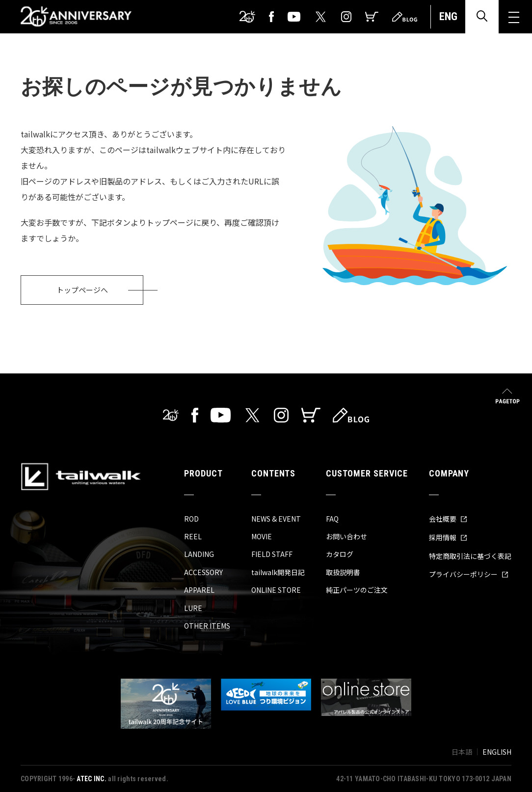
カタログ (340, 554)
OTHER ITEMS (207, 626)
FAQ (332, 519)
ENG (448, 16)
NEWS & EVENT (276, 519)
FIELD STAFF (272, 554)
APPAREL (199, 590)
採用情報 (448, 537)
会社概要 (448, 519)
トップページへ (82, 290)
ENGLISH (497, 752)
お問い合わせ (346, 536)
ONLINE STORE (276, 590)
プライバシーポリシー (469, 574)
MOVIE (262, 536)
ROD (191, 519)
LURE (193, 608)
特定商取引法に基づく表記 (470, 556)
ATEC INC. (92, 779)
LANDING (199, 554)
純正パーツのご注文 (357, 590)
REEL (193, 536)
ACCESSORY (203, 572)
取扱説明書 (343, 572)
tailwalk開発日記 (278, 572)
